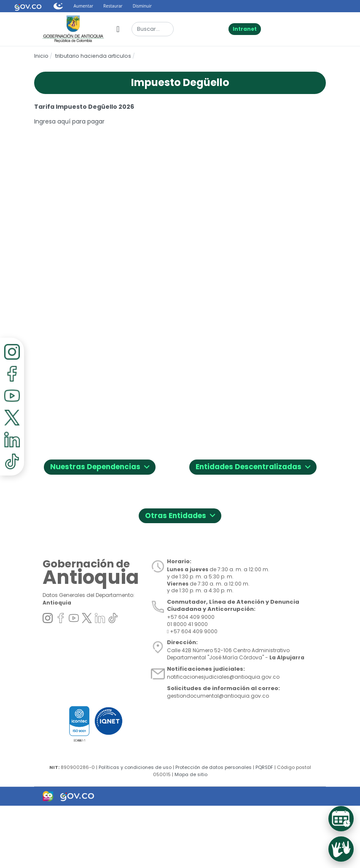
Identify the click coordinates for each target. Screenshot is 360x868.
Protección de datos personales (214, 767)
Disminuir (142, 6)
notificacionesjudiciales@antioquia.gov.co (223, 677)
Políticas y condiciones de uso (135, 767)
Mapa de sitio (191, 774)
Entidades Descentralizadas (253, 466)
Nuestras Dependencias (100, 466)
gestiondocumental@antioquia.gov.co (218, 696)
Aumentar (83, 6)
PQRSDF (264, 767)
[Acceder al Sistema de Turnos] (341, 819)
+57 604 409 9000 (192, 631)
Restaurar (113, 6)
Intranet (245, 29)
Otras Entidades (180, 515)
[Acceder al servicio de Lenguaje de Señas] (341, 849)
